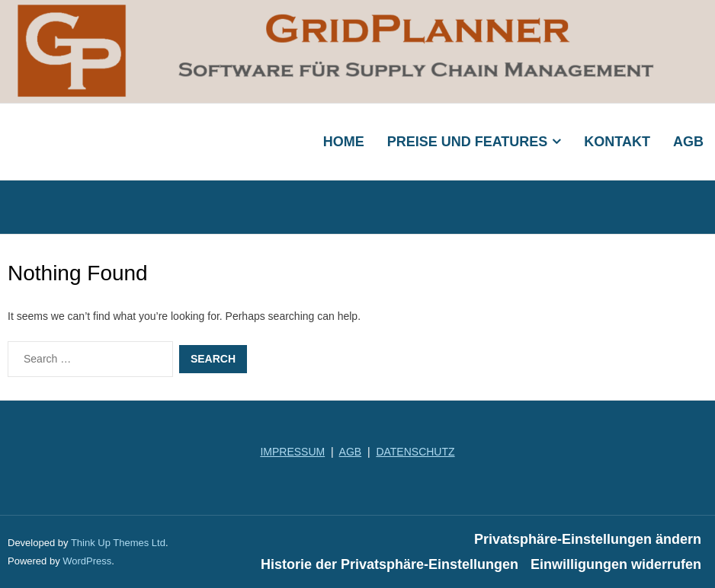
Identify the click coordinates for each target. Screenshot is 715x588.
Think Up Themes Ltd (118, 543)
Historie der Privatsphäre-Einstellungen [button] (390, 564)
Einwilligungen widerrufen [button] (616, 564)
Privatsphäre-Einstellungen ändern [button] (588, 539)
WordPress (87, 561)
